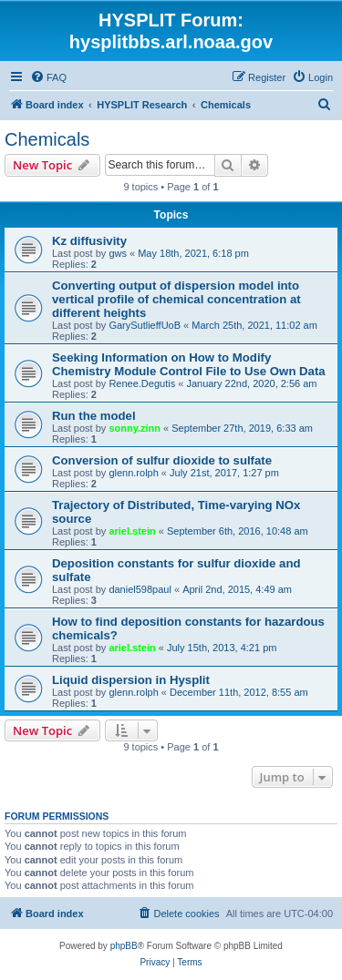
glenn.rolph (133, 473)
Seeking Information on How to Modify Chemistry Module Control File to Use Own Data (189, 364)
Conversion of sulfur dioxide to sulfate (162, 460)
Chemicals (47, 139)
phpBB (124, 946)
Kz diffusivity (89, 241)
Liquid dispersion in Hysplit (131, 680)
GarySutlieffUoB (145, 325)
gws (118, 253)
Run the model (94, 416)
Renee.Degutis (142, 383)
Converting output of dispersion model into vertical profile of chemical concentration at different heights (176, 299)
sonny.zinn (135, 428)
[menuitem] (48, 77)
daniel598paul (140, 589)
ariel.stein (132, 531)
